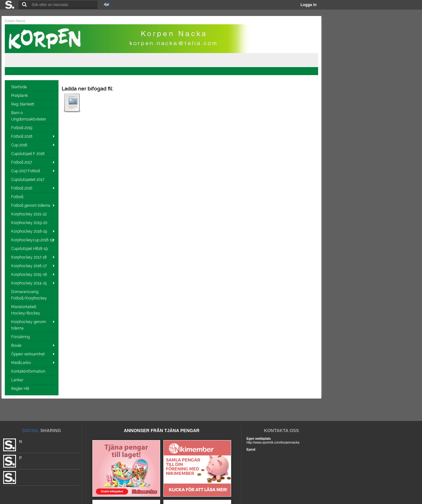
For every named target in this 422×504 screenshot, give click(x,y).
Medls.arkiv (21, 363)
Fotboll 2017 (22, 162)
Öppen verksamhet (28, 354)
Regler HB (21, 389)
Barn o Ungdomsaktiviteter (29, 116)
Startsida (20, 87)
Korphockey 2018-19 (29, 231)
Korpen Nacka (15, 21)
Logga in (309, 5)
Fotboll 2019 (22, 128)
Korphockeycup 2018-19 (32, 240)
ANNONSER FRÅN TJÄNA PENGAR (162, 430)
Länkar (18, 380)
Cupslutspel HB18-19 (30, 249)
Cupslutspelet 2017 (28, 180)
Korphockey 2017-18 (29, 257)
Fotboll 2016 (22, 188)
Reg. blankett (23, 104)
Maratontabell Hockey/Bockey (26, 310)
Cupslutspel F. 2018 (28, 154)
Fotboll (18, 197)
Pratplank (20, 96)
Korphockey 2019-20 (30, 223)
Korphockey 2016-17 (29, 266)
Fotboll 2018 (22, 136)
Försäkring (21, 337)
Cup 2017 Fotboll (26, 171)
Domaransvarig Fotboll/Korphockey (30, 295)
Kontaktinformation (29, 371)
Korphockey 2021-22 (29, 214)
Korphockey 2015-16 (29, 275)
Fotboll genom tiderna (31, 205)
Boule (16, 345)
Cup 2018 (19, 145)
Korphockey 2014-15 (29, 283)
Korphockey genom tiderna (29, 325)
